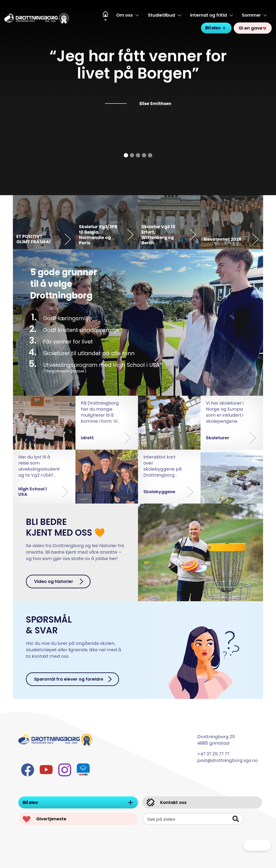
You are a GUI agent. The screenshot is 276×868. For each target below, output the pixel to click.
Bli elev (216, 26)
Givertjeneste (44, 819)
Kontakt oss (166, 803)
